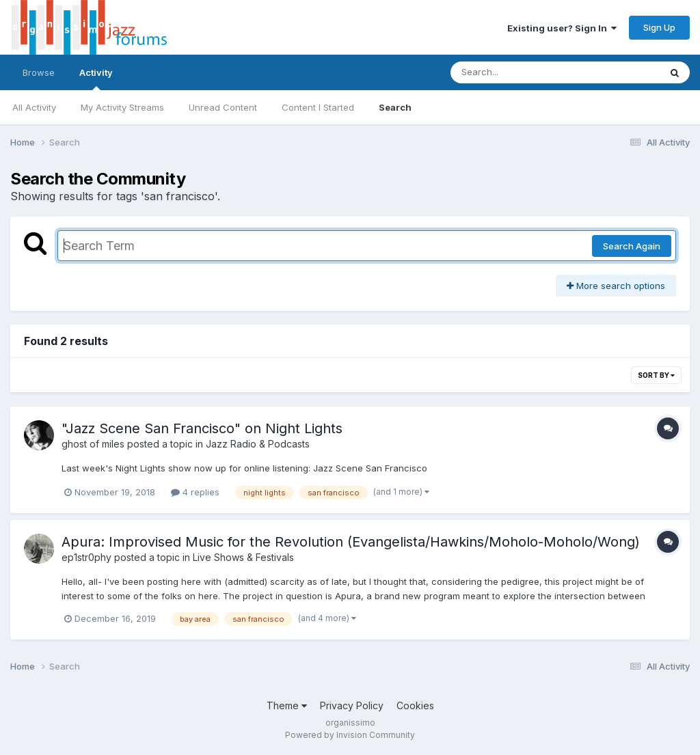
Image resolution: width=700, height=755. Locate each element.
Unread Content (223, 107)
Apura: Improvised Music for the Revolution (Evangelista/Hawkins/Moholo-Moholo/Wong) (351, 542)
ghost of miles (93, 444)
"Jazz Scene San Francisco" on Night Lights (202, 428)
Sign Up (659, 27)
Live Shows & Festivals (243, 557)
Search (395, 107)
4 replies (195, 492)
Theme (287, 705)
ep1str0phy (86, 557)
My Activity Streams (122, 107)
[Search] (518, 72)
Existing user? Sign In (562, 28)
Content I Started (318, 107)
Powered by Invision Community (350, 735)
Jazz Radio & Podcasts (258, 444)
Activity (96, 79)
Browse (39, 72)
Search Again (632, 246)
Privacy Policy (352, 705)
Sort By (656, 375)
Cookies (415, 705)
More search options (616, 286)
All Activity (34, 107)
